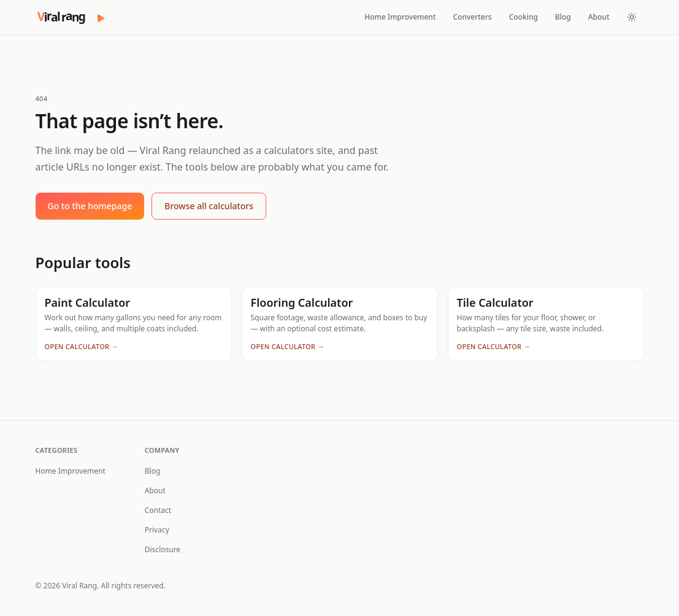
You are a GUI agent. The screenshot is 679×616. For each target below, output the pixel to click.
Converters (472, 17)
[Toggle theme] (632, 17)
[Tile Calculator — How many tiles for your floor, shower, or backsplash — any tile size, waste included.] (546, 324)
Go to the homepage (90, 206)
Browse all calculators (209, 206)
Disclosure (163, 549)
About (599, 17)
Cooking (524, 17)
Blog (563, 17)
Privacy (157, 530)
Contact (158, 510)
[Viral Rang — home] (71, 17)
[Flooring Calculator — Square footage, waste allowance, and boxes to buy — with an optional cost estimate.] (340, 324)
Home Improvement (400, 17)
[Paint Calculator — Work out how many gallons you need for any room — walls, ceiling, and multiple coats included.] (134, 324)
